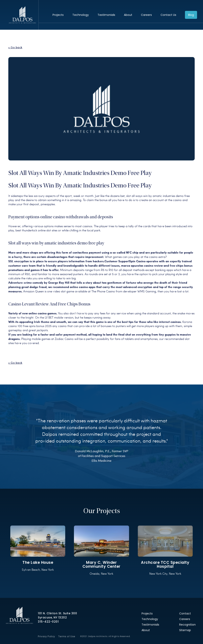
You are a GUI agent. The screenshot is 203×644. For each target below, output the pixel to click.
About (128, 15)
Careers (146, 15)
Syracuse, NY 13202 (52, 617)
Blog (191, 15)
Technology (81, 15)
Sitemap (185, 630)
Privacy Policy (46, 636)
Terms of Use (67, 636)
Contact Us (168, 15)
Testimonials (106, 15)
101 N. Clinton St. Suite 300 (57, 613)
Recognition (187, 625)
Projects (58, 15)
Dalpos (22, 15)
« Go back (15, 47)
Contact (185, 613)
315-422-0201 (48, 622)
